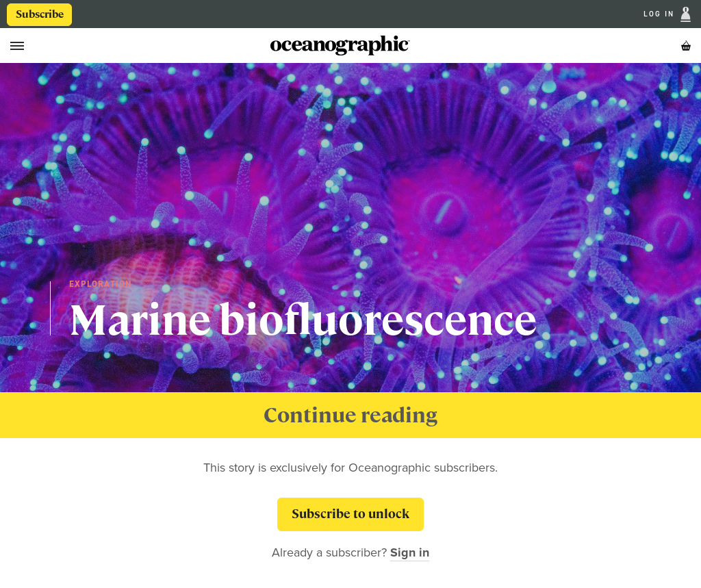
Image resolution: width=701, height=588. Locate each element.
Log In (661, 15)
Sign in (410, 552)
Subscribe (40, 14)
